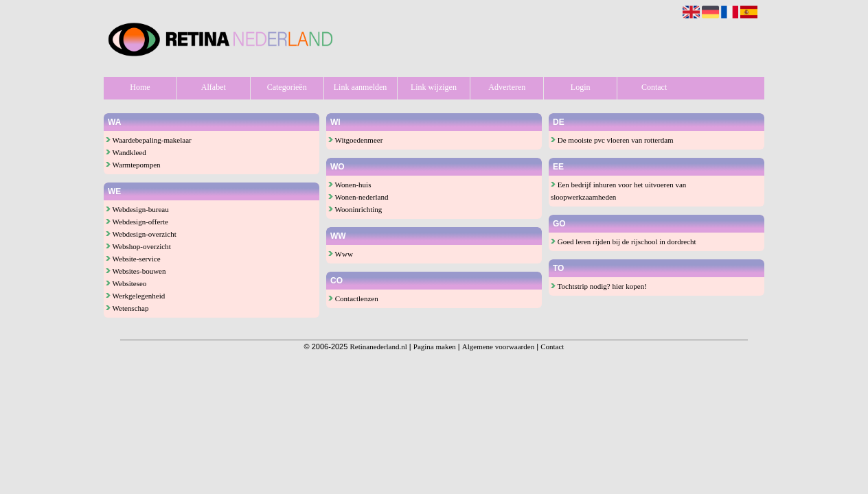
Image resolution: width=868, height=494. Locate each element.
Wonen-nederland (358, 197)
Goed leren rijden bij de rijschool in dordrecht (624, 242)
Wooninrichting (355, 209)
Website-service (133, 259)
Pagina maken (435, 346)
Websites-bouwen (136, 271)
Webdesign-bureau (137, 209)
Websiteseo (126, 283)
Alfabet (214, 87)
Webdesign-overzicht (141, 234)
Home (140, 87)
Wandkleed (126, 152)
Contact (654, 87)
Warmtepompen (133, 165)
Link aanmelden (361, 87)
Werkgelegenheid (135, 296)
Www (341, 254)
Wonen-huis (350, 185)
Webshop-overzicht (138, 246)
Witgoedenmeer (355, 140)
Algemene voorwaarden (498, 346)
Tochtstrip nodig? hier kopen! (599, 286)
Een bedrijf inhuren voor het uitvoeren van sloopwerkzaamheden (618, 191)
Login (581, 87)
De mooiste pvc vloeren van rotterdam (612, 140)
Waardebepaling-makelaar (149, 140)
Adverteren (507, 87)
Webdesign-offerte (137, 222)
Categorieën (287, 87)
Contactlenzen (353, 298)
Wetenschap (127, 308)
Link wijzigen (434, 87)
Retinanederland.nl (378, 346)
